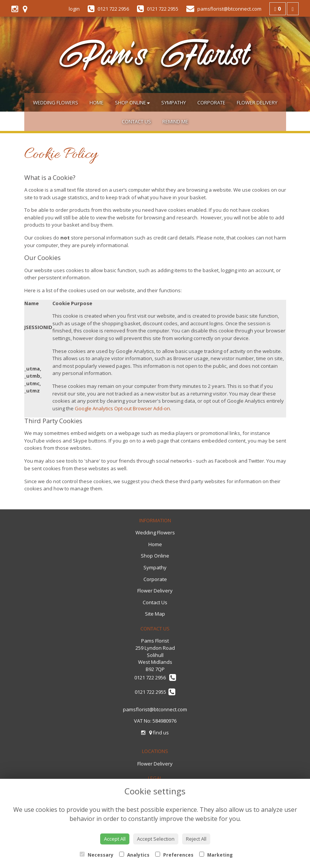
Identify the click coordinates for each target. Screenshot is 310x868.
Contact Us (136, 121)
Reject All (196, 839)
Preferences (174, 855)
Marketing (216, 855)
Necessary (97, 855)
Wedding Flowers (56, 102)
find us (159, 733)
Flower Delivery (257, 102)
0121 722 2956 (155, 677)
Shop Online (132, 102)
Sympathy (174, 102)
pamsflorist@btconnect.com (155, 709)
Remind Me (175, 121)
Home (97, 102)
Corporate (211, 102)
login (74, 9)
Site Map (155, 614)
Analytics (134, 855)
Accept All (115, 839)
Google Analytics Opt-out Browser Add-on (122, 408)
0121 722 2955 (155, 692)
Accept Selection (156, 839)
